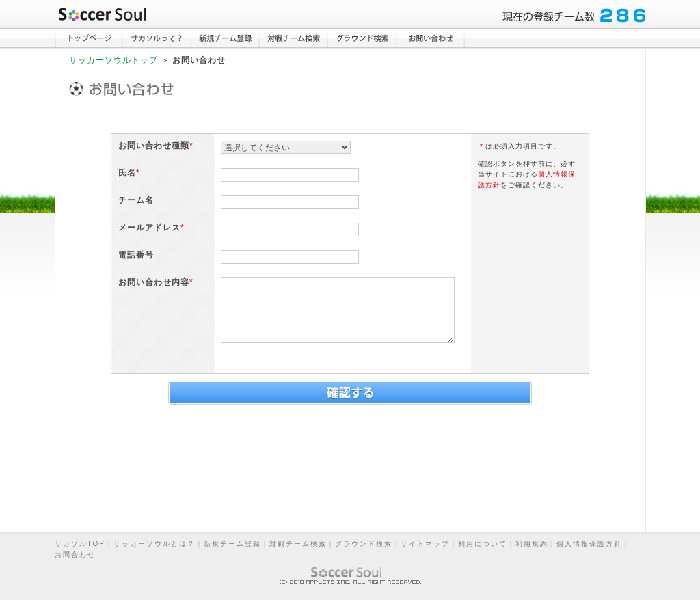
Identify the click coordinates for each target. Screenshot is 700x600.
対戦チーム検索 (298, 544)
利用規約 (532, 544)
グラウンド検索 (364, 544)
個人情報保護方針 (589, 544)
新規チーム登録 (232, 544)
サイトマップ (425, 544)
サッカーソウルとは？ (154, 544)
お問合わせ (75, 555)
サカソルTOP (80, 544)
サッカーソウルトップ (113, 60)
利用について (483, 544)
